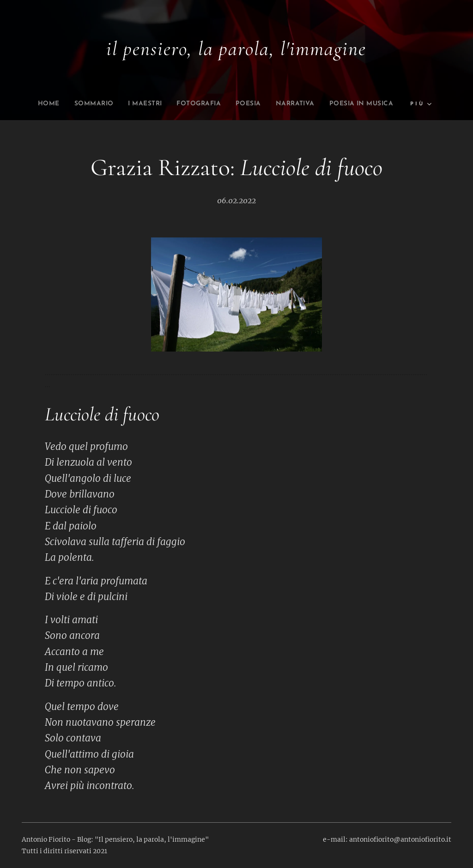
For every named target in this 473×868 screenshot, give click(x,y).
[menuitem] (28, 104)
